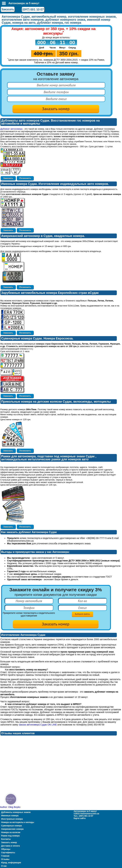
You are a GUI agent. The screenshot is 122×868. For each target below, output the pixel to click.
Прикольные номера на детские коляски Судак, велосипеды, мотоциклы (56, 402)
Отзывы (5, 859)
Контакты (6, 839)
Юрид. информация (11, 863)
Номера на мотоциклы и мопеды (18, 822)
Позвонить (25, 178)
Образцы (6, 849)
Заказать (8, 9)
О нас (4, 866)
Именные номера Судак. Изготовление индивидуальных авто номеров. (55, 184)
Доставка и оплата (11, 846)
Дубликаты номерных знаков (16, 812)
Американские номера (12, 829)
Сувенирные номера (12, 826)
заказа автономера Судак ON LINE (38, 725)
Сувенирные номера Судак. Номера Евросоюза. (37, 338)
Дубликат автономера (11, 129)
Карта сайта (80, 818)
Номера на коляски (11, 832)
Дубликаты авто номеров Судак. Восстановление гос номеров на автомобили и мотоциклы (50, 122)
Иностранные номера (12, 819)
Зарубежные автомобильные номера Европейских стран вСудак (50, 293)
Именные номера (10, 816)
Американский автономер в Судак (27, 236)
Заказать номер (9, 842)
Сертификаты (8, 853)
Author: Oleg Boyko (10, 807)
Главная (5, 856)
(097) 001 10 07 (33, 9)
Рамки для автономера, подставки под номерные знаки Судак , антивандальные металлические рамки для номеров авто (49, 458)
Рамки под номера (10, 836)
